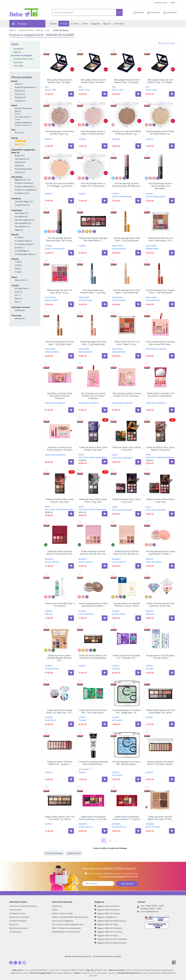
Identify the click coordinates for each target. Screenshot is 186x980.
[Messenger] (15, 963)
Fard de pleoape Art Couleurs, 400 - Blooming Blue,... (127, 763)
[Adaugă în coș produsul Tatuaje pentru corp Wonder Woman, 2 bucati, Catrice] (138, 618)
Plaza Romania (23, 169)
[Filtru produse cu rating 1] (13, 144)
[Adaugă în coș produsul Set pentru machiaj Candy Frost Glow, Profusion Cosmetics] (71, 410)
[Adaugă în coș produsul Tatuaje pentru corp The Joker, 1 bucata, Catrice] (172, 673)
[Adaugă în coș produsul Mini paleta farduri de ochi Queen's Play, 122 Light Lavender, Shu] (71, 94)
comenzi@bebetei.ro (150, 911)
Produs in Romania (24, 186)
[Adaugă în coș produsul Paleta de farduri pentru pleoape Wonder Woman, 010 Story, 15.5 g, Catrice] (71, 673)
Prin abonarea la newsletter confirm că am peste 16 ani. (113, 873)
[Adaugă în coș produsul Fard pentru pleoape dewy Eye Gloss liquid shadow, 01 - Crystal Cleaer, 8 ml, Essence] (105, 779)
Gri (17, 295)
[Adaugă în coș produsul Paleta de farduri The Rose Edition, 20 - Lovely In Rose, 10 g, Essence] (71, 779)
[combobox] (84, 12)
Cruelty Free (22, 205)
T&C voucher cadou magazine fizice (68, 924)
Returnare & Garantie (19, 917)
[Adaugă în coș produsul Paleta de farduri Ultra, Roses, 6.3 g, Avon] (172, 514)
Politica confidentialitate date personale (70, 917)
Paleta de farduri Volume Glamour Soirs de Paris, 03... (60, 553)
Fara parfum (22, 226)
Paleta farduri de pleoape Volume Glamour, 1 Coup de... (127, 818)
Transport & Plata (17, 913)
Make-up (40, 30)
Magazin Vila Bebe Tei (106, 917)
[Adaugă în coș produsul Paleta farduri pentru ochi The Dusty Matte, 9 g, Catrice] (172, 724)
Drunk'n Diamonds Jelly (26, 111)
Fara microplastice (24, 220)
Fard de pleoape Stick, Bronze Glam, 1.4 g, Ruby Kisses (60, 343)
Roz (18, 302)
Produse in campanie (25, 190)
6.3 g (18, 272)
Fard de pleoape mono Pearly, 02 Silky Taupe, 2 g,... (60, 133)
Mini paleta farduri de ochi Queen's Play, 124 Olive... (93, 81)
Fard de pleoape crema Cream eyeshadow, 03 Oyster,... (93, 605)
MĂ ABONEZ (127, 884)
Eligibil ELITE (22, 180)
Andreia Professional (25, 87)
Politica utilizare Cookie (62, 913)
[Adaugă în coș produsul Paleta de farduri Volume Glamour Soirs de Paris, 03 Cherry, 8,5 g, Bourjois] (71, 566)
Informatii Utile (161, 3)
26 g (18, 268)
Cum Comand (16, 910)
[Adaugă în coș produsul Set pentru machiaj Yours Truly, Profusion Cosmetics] (71, 462)
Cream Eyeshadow (153, 562)
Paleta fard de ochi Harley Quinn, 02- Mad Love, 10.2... (60, 711)
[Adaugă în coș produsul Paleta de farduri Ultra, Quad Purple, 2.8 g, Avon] (105, 462)
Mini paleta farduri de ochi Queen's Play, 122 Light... (60, 81)
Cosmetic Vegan (24, 201)
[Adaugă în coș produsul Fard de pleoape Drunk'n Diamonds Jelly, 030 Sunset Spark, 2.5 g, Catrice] (71, 253)
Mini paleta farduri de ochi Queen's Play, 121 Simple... (160, 81)
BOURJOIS (49, 559)
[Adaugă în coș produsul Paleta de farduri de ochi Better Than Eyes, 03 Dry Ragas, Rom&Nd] (172, 831)
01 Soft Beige (22, 251)
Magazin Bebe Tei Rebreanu (108, 928)
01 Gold (19, 237)
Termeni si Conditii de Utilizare (23, 906)
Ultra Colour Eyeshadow (122, 458)
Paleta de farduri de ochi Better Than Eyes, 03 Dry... (160, 818)
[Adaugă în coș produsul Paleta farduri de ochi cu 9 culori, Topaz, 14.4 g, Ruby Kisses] (138, 356)
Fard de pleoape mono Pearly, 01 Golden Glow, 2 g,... (160, 133)
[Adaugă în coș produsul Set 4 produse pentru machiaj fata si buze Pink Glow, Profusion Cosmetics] (172, 356)
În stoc (19, 132)
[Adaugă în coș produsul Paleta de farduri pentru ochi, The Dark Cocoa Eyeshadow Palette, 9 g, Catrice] (105, 673)
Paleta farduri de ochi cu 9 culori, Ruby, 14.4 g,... (60, 291)
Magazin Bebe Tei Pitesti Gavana (110, 921)
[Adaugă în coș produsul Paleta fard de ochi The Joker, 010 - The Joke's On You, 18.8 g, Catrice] (138, 673)
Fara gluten (21, 216)
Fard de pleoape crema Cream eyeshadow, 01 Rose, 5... (160, 553)
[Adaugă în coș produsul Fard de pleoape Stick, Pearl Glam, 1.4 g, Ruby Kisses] (138, 304)
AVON (19, 84)
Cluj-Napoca (22, 159)
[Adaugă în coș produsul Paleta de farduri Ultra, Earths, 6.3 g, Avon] (138, 462)
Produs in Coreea (24, 183)
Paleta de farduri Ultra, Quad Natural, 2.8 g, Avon (160, 449)
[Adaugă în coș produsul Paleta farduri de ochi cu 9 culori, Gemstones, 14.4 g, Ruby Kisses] (172, 253)
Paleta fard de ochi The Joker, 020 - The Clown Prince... (93, 711)
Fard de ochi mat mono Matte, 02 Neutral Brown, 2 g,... (127, 133)
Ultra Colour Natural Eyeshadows (92, 457)
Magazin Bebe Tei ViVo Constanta (111, 939)
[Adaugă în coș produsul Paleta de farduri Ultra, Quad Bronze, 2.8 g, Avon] (71, 514)
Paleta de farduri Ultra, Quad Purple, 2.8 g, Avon (93, 449)
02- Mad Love (22, 288)
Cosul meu (154, 12)
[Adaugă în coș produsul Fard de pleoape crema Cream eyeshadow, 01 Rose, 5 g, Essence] (172, 566)
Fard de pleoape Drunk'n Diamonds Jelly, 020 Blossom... (127, 185)
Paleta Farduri (74, 853)
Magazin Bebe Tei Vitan (106, 935)
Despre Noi (57, 906)
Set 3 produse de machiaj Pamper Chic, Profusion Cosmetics (93, 396)
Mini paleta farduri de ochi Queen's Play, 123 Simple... (127, 81)
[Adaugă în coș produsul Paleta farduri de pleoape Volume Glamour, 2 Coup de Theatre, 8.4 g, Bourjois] (105, 831)
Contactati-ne (15, 932)
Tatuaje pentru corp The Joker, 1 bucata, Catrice (160, 657)
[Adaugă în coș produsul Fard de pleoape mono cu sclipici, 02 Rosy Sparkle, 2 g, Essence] (105, 146)
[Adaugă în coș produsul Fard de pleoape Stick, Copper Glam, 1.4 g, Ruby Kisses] (172, 304)
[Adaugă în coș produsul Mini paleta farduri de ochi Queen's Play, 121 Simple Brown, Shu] (172, 94)
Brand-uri (14, 924)
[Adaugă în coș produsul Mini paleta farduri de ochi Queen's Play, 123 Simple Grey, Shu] (138, 94)
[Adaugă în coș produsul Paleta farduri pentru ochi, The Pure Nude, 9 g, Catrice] (71, 831)
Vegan (19, 230)
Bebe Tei (13, 30)
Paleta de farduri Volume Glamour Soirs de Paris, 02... (93, 553)
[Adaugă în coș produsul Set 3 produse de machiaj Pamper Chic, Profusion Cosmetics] (105, 410)
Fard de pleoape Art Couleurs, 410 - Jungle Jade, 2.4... (127, 711)
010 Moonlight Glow (25, 254)
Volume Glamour (52, 562)
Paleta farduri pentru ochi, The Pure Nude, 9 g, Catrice (60, 818)
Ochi (48, 30)
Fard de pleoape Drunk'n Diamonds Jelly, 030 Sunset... (60, 239)
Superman (150, 614)
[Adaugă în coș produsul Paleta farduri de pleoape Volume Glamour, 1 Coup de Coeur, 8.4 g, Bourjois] (138, 831)
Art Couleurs (117, 720)
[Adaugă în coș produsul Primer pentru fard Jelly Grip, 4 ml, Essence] (71, 618)
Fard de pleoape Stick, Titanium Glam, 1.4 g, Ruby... (93, 291)
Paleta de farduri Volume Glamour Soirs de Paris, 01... (127, 553)
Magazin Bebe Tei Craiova (107, 913)
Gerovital (20, 101)
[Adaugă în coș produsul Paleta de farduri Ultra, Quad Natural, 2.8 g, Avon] (172, 462)
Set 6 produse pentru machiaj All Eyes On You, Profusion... (127, 395)
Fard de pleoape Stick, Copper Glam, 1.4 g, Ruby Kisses (160, 291)
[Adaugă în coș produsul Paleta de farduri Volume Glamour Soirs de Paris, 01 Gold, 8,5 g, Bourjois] (138, 566)
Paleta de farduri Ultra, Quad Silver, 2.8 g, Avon (93, 501)
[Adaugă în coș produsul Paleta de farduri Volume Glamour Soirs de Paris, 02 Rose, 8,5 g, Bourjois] (105, 566)
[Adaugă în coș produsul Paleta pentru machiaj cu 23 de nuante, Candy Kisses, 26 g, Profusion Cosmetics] (172, 410)
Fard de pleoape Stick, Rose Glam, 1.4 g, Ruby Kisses (93, 343)
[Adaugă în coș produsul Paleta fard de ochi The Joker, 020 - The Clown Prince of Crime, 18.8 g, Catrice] (105, 724)
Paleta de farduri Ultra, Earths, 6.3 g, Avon (127, 449)
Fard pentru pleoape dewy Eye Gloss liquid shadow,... (93, 763)
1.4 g (18, 262)
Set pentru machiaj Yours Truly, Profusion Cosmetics (60, 449)
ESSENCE (49, 139)
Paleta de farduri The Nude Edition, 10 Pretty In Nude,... (160, 763)
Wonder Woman (119, 614)
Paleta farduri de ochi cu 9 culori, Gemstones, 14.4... (160, 239)
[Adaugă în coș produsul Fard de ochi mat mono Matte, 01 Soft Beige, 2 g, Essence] (71, 201)
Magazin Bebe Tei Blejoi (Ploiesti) (111, 943)
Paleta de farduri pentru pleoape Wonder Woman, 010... (60, 658)
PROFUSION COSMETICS (156, 349)
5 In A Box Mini (23, 118)
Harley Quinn (51, 720)
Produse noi (22, 193)
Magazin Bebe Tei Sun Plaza (108, 932)
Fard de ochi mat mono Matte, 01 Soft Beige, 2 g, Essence (60, 185)
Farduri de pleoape (54, 853)
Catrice (20, 94)
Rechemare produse (18, 928)
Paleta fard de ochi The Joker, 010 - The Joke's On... (127, 657)
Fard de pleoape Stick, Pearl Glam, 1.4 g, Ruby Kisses (127, 291)
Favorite (138, 13)
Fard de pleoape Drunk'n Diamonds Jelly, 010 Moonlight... (160, 186)
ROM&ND (150, 824)
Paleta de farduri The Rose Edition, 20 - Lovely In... (60, 763)
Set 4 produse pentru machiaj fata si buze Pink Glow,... (160, 343)
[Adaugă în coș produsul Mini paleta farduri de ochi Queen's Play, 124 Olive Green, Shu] (105, 94)
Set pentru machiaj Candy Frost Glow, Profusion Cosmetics (60, 396)
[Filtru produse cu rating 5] (13, 141)
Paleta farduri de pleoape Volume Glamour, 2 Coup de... (93, 818)
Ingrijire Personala (26, 30)
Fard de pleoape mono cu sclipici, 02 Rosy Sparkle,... (93, 133)
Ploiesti (20, 172)
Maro (18, 298)
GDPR (173, 3)
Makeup (20, 310)
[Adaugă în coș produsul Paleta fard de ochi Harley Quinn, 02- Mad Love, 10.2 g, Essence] (71, 724)
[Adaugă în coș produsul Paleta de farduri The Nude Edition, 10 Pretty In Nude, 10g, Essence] (172, 779)
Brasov (20, 155)
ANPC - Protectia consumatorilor (67, 928)
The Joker (116, 669)
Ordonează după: (167, 43)
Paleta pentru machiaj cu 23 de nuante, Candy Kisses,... (160, 395)
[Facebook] (11, 963)
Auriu (18, 292)
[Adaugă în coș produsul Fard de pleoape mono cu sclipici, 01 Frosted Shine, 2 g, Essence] (105, 201)
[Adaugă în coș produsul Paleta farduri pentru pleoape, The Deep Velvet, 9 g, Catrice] (105, 253)
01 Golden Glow (23, 241)
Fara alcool (21, 213)
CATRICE (116, 194)
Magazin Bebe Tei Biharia (107, 906)
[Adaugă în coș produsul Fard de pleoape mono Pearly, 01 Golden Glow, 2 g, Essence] (172, 146)
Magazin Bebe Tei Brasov (107, 910)
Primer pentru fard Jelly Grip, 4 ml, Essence (60, 605)
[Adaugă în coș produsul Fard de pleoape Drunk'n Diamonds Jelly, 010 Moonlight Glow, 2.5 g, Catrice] (172, 201)
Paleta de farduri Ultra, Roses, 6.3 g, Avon (160, 501)
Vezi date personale (118, 876)
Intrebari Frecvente (18, 921)
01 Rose (19, 247)
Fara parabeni (23, 223)
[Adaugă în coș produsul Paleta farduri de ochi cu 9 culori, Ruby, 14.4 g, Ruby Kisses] (71, 304)
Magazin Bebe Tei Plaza (106, 924)
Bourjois (20, 91)
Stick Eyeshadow (119, 249)
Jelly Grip (49, 614)
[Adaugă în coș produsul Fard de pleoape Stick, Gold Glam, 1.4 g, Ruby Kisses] (138, 253)
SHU (47, 87)
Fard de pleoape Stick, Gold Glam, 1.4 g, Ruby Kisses (127, 239)
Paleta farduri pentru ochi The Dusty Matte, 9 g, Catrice (160, 711)
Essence (20, 97)
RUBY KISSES (117, 246)
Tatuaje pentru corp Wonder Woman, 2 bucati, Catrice (127, 605)
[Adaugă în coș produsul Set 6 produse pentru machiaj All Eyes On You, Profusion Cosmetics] (138, 410)
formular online (73, 932)
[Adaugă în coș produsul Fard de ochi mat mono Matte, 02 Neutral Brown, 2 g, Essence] (138, 146)
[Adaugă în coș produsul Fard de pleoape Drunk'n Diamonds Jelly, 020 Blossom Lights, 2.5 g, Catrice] (138, 201)
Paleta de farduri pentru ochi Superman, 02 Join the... (160, 605)
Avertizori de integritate (63, 921)
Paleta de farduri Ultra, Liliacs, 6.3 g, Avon (127, 501)
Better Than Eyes (153, 827)
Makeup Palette (152, 249)
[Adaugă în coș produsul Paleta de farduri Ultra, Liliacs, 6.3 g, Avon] (138, 514)
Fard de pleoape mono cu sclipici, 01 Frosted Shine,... (93, 185)
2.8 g (18, 265)
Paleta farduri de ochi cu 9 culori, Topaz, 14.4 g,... (127, 343)
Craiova (20, 162)
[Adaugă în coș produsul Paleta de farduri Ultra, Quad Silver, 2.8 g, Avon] (105, 514)
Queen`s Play (50, 90)
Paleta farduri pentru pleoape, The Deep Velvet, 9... (93, 239)
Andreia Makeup (23, 124)
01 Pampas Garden (24, 244)
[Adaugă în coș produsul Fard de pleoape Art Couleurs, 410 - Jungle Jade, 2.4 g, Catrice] (138, 724)
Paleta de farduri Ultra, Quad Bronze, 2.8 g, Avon (60, 501)
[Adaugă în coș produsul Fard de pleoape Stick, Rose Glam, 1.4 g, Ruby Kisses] (105, 356)
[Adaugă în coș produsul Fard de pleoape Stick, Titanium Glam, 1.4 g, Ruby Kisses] (105, 304)
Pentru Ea (21, 280)
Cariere (55, 910)
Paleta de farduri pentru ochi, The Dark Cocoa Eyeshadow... (93, 657)
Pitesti (19, 165)
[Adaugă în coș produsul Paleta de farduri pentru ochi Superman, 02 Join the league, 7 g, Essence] (172, 618)
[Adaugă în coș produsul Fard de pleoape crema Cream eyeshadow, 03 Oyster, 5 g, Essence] (105, 618)
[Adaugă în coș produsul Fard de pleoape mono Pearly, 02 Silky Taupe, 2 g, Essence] (71, 146)
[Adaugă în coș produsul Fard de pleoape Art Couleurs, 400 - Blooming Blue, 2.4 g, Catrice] (138, 779)
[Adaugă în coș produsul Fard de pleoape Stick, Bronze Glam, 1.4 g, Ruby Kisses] (71, 356)
